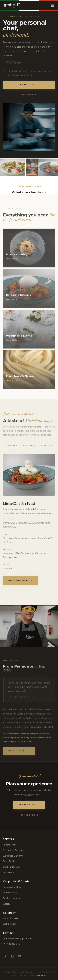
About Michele (11, 918)
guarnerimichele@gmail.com (18, 939)
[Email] (19, 956)
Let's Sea (47, 446)
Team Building (10, 893)
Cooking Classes (12, 867)
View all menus (17, 590)
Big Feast (12, 446)
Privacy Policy (42, 975)
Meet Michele (17, 752)
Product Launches (12, 898)
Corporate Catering (13, 850)
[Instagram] (13, 956)
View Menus (29, 94)
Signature (29, 446)
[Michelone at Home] (12, 5)
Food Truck (9, 861)
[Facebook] (6, 956)
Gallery (7, 904)
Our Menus (9, 873)
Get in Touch (27, 85)
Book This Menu (19, 580)
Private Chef (10, 845)
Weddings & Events (13, 856)
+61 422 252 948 (29, 815)
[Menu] (53, 5)
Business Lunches (12, 887)
